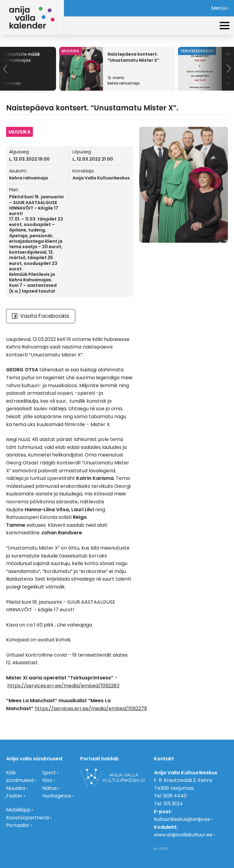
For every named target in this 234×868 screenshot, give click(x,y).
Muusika (16, 788)
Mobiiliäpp (18, 810)
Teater (14, 796)
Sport (49, 773)
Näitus (50, 788)
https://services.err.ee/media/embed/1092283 (63, 686)
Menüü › (220, 8)
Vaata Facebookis (41, 316)
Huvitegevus (57, 796)
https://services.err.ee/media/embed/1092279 (91, 708)
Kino (47, 780)
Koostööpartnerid (27, 818)
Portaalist (18, 825)
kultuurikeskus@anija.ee (182, 819)
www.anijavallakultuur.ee (183, 835)
